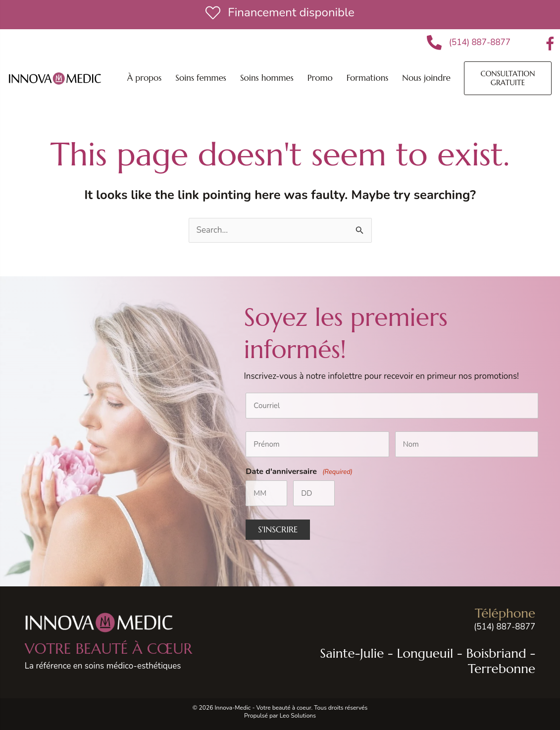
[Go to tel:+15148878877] (411, 619)
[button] (201, 78)
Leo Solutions (298, 716)
